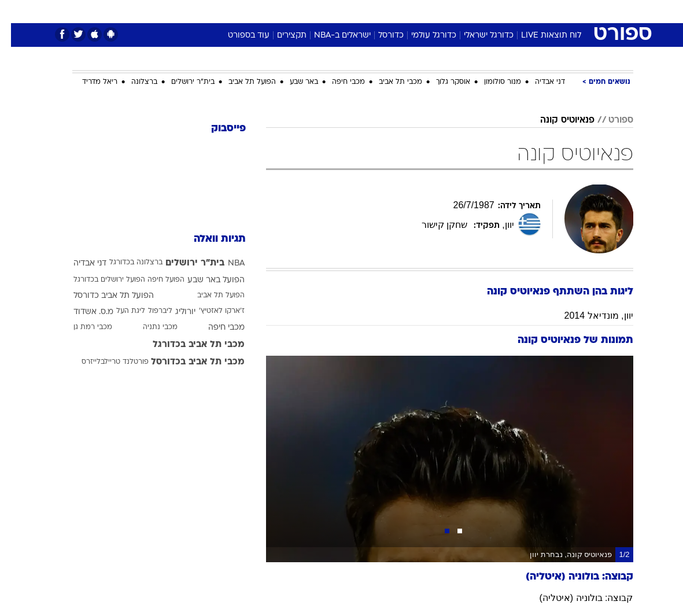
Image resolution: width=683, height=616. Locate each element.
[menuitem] (519, 11)
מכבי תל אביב (390, 82)
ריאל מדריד (89, 82)
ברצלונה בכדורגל (125, 263)
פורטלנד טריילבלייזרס (104, 362)
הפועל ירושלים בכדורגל (98, 280)
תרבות (455, 11)
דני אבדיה (539, 82)
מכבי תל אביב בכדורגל (188, 345)
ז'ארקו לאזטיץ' (211, 311)
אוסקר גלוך (442, 82)
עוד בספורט (238, 36)
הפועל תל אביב (241, 82)
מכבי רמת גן (82, 327)
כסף (392, 11)
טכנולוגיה (253, 11)
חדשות (526, 11)
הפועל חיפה (155, 280)
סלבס (422, 11)
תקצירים (281, 36)
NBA (225, 263)
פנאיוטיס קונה (556, 120)
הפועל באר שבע (205, 280)
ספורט (490, 11)
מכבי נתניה (149, 327)
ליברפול (149, 311)
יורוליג (174, 312)
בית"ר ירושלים (182, 82)
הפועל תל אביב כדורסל (103, 296)
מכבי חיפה (337, 82)
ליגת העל (120, 311)
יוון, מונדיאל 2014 (588, 316)
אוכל (363, 11)
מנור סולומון (492, 82)
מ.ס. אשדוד (82, 312)
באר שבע (293, 82)
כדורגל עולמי (423, 36)
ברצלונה (133, 82)
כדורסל (380, 36)
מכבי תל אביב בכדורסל (187, 362)
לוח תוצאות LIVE (540, 36)
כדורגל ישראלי (478, 36)
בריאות (329, 11)
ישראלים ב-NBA (331, 36)
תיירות (293, 11)
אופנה (214, 11)
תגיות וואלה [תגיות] (209, 239)
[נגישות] (16, 11)
